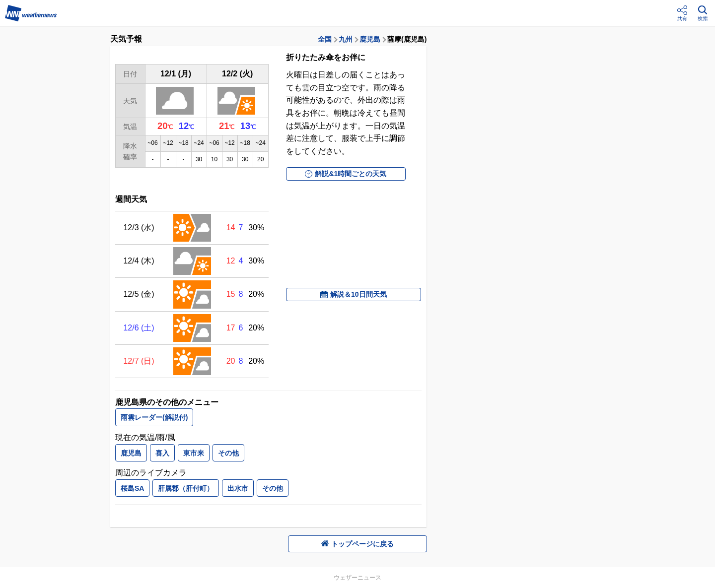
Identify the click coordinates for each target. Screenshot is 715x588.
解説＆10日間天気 (354, 294)
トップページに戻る (357, 544)
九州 (346, 39)
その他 (228, 453)
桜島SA (132, 488)
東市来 (194, 453)
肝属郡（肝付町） (186, 488)
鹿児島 (370, 39)
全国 (325, 39)
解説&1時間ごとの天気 (346, 174)
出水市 (238, 488)
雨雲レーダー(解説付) (154, 417)
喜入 (162, 453)
